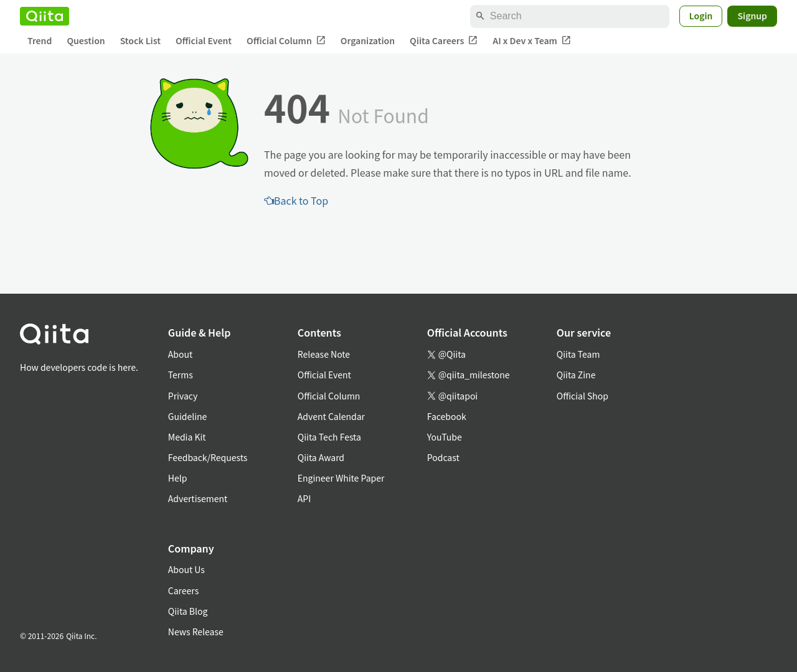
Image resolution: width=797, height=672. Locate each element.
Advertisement (198, 498)
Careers (183, 590)
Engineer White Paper (341, 478)
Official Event (204, 40)
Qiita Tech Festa (329, 437)
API (304, 498)
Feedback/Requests (208, 457)
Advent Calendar (331, 416)
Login (701, 16)
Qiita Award (321, 457)
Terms (181, 375)
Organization (368, 40)
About (180, 354)
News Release (196, 632)
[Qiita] (45, 16)
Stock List (140, 40)
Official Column (286, 41)
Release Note (324, 354)
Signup (752, 16)
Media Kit (187, 437)
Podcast (443, 457)
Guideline (188, 416)
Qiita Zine (576, 375)
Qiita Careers (444, 41)
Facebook (447, 416)
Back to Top (296, 200)
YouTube (445, 437)
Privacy (183, 396)
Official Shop (582, 396)
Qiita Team (578, 354)
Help (178, 478)
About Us (186, 569)
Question (86, 40)
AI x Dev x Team (532, 41)
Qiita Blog (188, 611)
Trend (40, 40)
